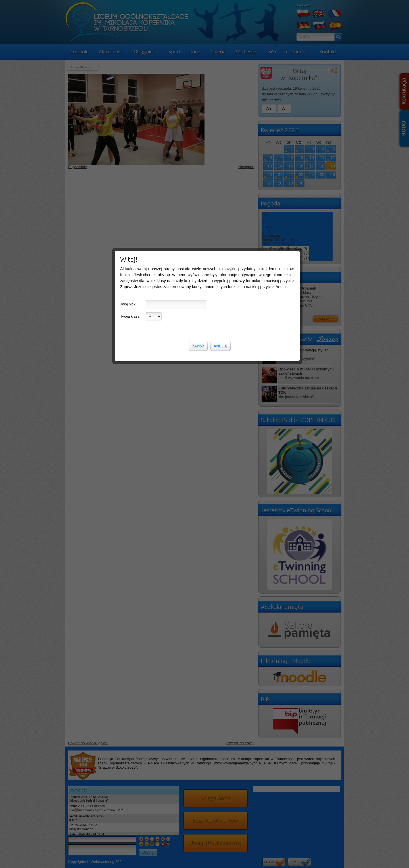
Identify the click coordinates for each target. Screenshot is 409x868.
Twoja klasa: (130, 117)
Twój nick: (128, 105)
